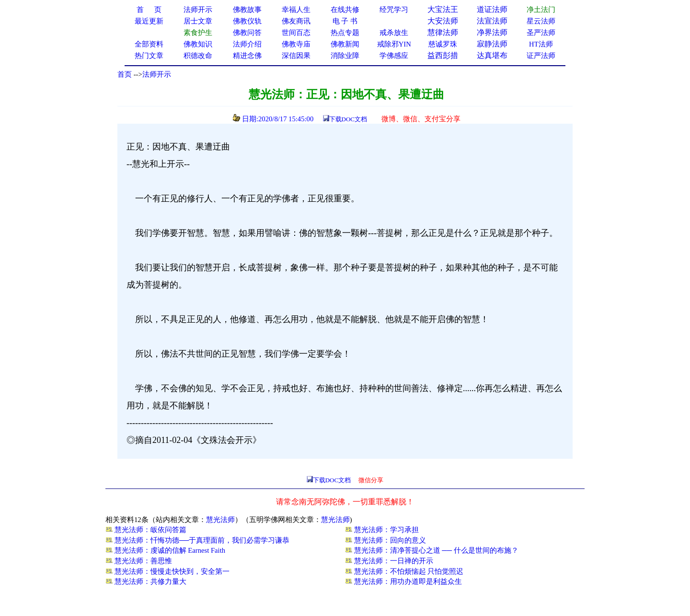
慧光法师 (220, 520)
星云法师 (541, 21)
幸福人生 (296, 10)
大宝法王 (443, 9)
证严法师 (541, 56)
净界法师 (492, 32)
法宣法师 (492, 21)
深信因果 (296, 56)
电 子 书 (345, 21)
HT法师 (541, 44)
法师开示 (157, 74)
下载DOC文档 (348, 119)
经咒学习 (394, 10)
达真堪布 (492, 55)
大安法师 (443, 21)
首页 (125, 74)
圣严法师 (541, 33)
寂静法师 (492, 44)
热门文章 (149, 56)
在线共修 (345, 10)
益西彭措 (443, 55)
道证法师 (492, 9)
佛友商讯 (296, 21)
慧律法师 (443, 32)
